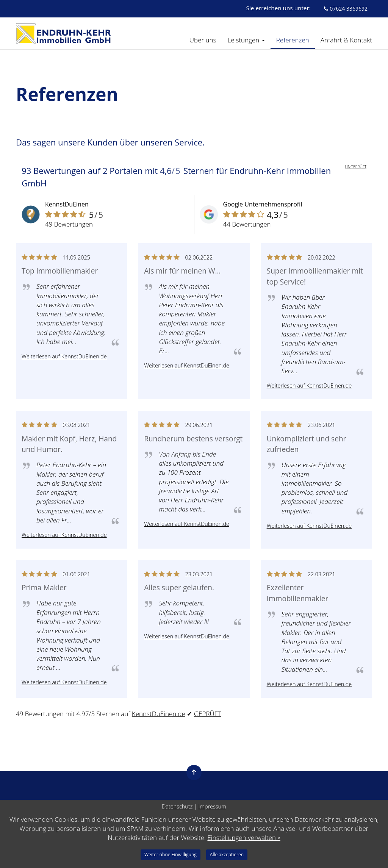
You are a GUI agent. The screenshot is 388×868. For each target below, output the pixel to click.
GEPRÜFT (207, 714)
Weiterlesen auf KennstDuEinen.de (64, 356)
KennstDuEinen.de (159, 714)
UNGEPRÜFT (356, 167)
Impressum (212, 806)
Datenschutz (177, 806)
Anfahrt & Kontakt (346, 40)
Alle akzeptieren (227, 855)
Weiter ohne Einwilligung (171, 855)
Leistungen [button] (246, 40)
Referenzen (293, 40)
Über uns (203, 40)
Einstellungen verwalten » (244, 838)
